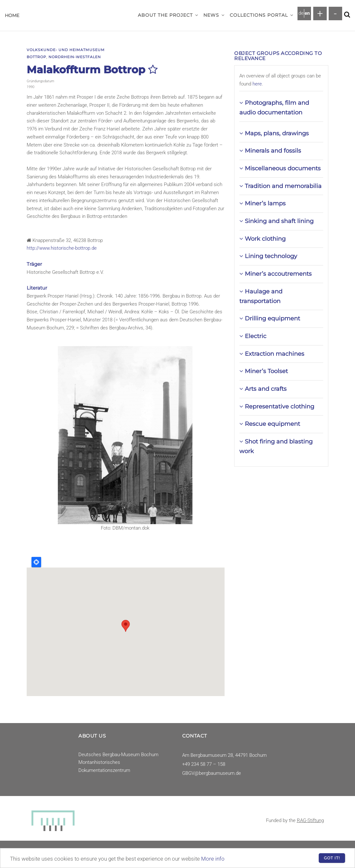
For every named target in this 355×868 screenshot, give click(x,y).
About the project (168, 15)
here (257, 84)
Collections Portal (262, 15)
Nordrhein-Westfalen (75, 57)
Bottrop (36, 57)
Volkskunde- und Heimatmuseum (66, 50)
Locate (36, 562)
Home (12, 15)
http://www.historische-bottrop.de (62, 248)
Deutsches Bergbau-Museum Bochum (118, 755)
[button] (197, 15)
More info (213, 859)
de (301, 13)
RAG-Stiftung (310, 820)
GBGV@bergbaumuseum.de (212, 773)
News (214, 15)
